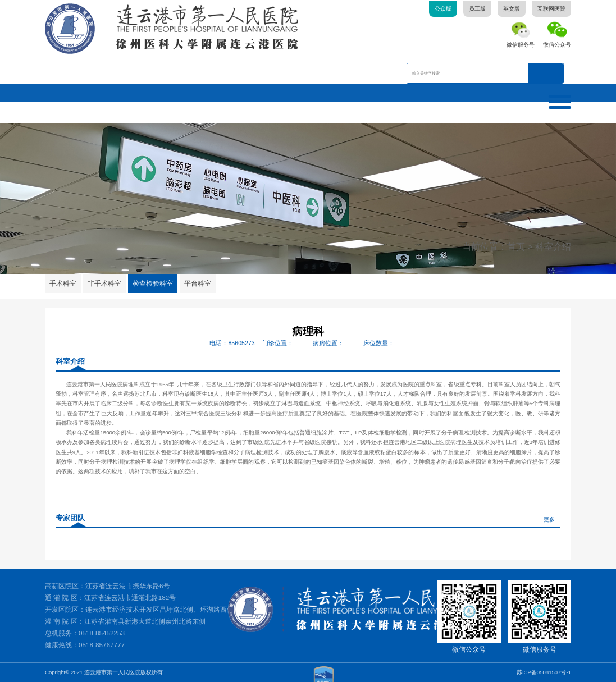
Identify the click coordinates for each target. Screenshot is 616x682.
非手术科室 (104, 283)
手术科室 (63, 283)
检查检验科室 (153, 283)
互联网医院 (551, 9)
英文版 (512, 9)
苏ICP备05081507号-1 (544, 672)
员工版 (477, 9)
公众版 (443, 9)
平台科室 (198, 283)
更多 (549, 519)
